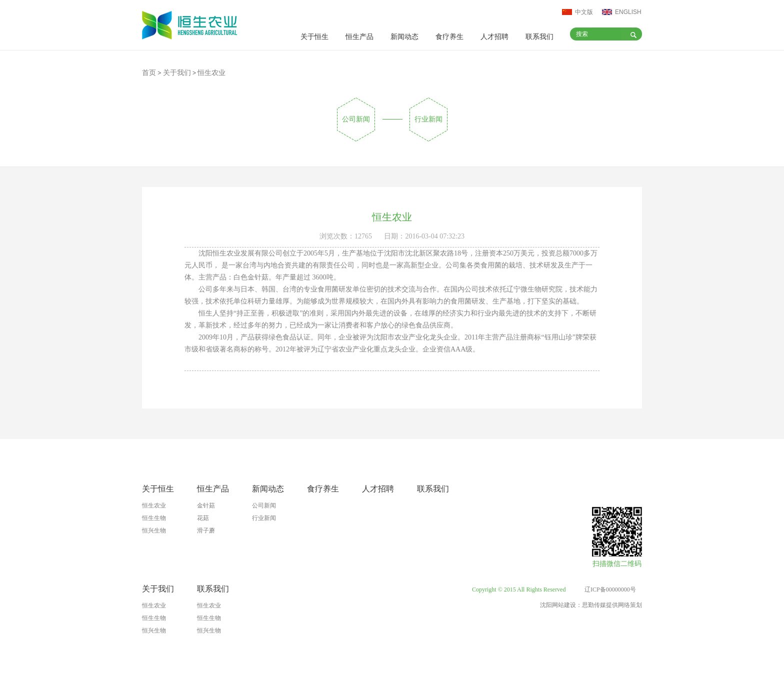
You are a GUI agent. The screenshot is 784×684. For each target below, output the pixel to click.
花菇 (203, 518)
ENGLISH (628, 12)
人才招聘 (494, 37)
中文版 (584, 12)
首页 (149, 73)
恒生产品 (359, 37)
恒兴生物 (154, 530)
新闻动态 (404, 37)
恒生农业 (154, 505)
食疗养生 (449, 37)
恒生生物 (154, 518)
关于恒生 (314, 37)
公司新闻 (356, 119)
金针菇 (206, 505)
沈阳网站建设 (558, 605)
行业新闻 (428, 119)
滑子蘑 (206, 530)
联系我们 (539, 37)
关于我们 (177, 73)
